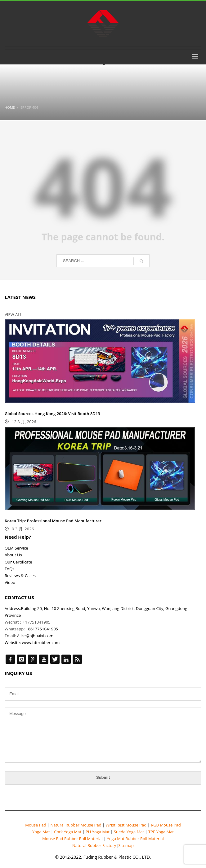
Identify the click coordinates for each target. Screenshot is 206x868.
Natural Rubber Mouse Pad (76, 825)
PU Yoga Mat (98, 832)
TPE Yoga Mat (161, 832)
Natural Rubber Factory (94, 845)
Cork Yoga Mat (68, 832)
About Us (13, 555)
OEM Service (16, 548)
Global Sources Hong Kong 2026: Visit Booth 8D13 (52, 414)
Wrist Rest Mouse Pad (126, 825)
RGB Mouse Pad (165, 825)
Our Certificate (18, 562)
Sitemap (126, 845)
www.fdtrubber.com (41, 642)
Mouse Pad (36, 825)
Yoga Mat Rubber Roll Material (135, 839)
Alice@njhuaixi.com (35, 636)
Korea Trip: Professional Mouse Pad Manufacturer (53, 521)
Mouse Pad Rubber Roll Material (73, 839)
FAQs (9, 569)
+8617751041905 (42, 629)
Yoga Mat (42, 832)
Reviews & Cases (20, 576)
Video (10, 582)
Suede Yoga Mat (129, 832)
